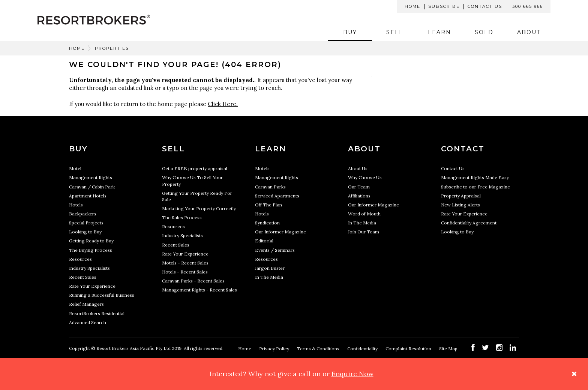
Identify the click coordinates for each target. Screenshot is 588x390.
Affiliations (359, 196)
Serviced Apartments (277, 196)
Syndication (267, 223)
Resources (80, 259)
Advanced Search (88, 322)
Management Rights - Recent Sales (199, 290)
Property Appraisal (461, 196)
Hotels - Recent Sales (185, 272)
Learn (439, 32)
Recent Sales (83, 277)
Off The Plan (268, 205)
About (529, 32)
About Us (358, 168)
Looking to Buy (85, 232)
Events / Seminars (275, 250)
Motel (75, 168)
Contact (463, 149)
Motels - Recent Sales (185, 263)
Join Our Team (364, 232)
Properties (112, 48)
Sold (484, 32)
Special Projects (86, 223)
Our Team (359, 187)
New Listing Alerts (460, 205)
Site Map (449, 349)
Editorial (264, 241)
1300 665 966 (526, 6)
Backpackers (83, 214)
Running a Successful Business (102, 295)
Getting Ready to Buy (91, 241)
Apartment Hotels (88, 196)
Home (412, 6)
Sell (395, 32)
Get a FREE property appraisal (195, 168)
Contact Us (485, 6)
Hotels (76, 205)
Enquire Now (352, 374)
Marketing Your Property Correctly (199, 208)
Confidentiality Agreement (469, 223)
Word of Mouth (364, 214)
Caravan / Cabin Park (92, 187)
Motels (262, 168)
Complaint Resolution (409, 349)
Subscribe (444, 6)
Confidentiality (363, 349)
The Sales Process (182, 217)
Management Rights (91, 177)
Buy (350, 32)
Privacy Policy (275, 349)
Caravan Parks (270, 187)
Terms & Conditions (319, 349)
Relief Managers (86, 304)
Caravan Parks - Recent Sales (193, 281)
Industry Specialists (89, 268)
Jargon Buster (270, 268)
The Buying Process (91, 250)
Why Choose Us (365, 177)
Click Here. (223, 104)
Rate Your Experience (92, 286)
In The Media (269, 277)
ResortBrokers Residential (97, 313)
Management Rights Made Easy (475, 177)
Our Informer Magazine (280, 232)
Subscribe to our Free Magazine (475, 187)
